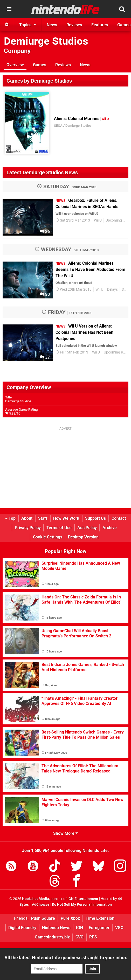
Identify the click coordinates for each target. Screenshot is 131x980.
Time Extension (100, 918)
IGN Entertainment (83, 899)
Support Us (95, 518)
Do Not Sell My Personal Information (82, 905)
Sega (126, 289)
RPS (93, 937)
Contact (119, 518)
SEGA (58, 126)
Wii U (98, 220)
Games (40, 65)
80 (45, 294)
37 (45, 357)
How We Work (66, 518)
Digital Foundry (22, 928)
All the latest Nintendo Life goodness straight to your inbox (66, 958)
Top (10, 518)
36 (45, 232)
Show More (65, 833)
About (27, 518)
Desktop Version (83, 537)
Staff (43, 518)
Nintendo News (56, 928)
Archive (110, 528)
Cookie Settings (48, 537)
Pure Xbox (70, 918)
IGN (80, 928)
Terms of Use (59, 528)
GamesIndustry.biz (52, 937)
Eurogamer (99, 928)
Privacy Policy (28, 528)
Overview (15, 65)
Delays (112, 289)
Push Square (43, 918)
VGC (119, 928)
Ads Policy (87, 528)
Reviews (63, 65)
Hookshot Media (36, 899)
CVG (80, 937)
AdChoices (40, 905)
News (85, 65)
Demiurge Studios (46, 41)
